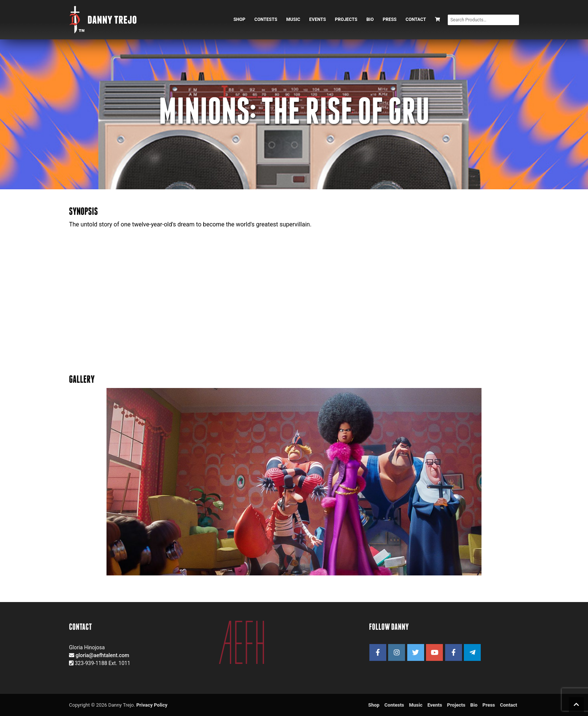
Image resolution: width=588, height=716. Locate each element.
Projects (346, 19)
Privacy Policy (152, 705)
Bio (370, 19)
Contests (266, 19)
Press (389, 19)
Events (318, 19)
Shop (239, 19)
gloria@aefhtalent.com (102, 655)
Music (293, 19)
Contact (416, 19)
